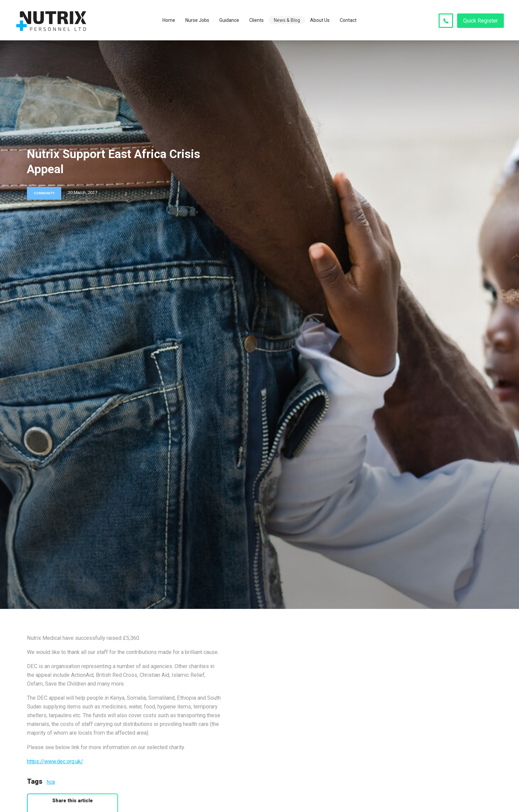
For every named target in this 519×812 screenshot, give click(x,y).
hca (51, 782)
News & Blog (287, 20)
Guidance (229, 20)
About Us (320, 20)
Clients (256, 20)
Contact (348, 20)
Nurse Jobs (197, 20)
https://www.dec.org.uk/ (55, 761)
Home (169, 20)
